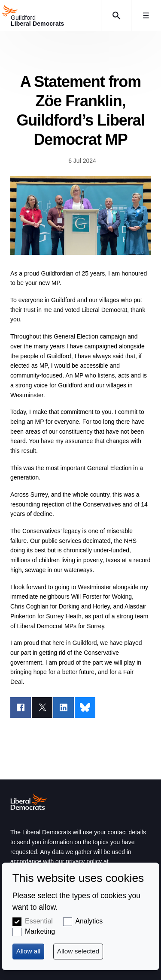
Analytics (89, 921)
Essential (39, 921)
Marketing (40, 931)
